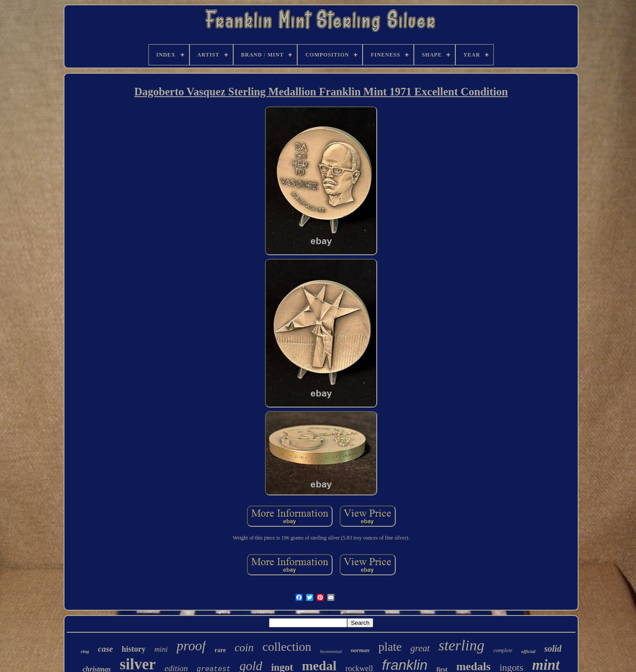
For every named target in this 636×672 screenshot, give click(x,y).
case (106, 649)
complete (503, 650)
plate (390, 647)
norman (360, 650)
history (134, 649)
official (528, 651)
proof (191, 646)
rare (220, 650)
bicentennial (331, 651)
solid (553, 649)
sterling (462, 645)
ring (85, 651)
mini (161, 649)
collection (287, 647)
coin (244, 647)
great (420, 648)
